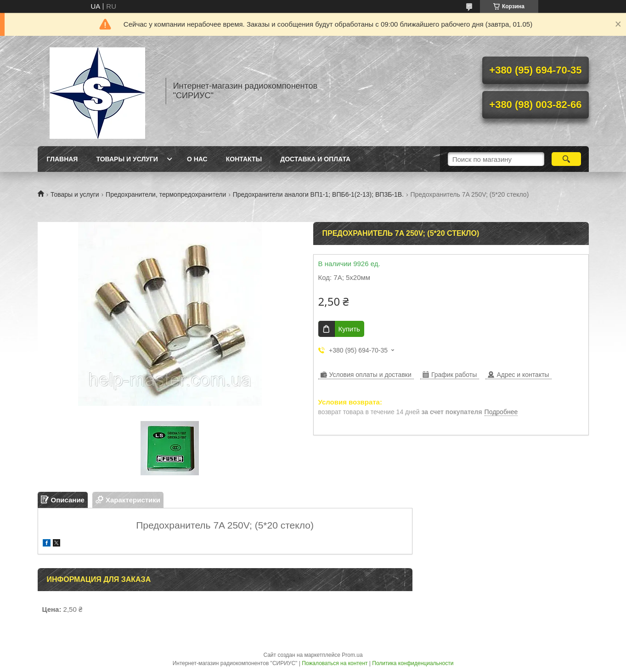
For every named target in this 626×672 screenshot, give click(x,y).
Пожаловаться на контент (335, 663)
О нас (197, 159)
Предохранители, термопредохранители (166, 194)
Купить (349, 329)
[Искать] (567, 159)
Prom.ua (352, 655)
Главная (62, 159)
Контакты (244, 159)
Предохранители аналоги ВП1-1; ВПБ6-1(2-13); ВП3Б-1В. (318, 194)
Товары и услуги (127, 159)
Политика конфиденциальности (413, 663)
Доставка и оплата (315, 159)
